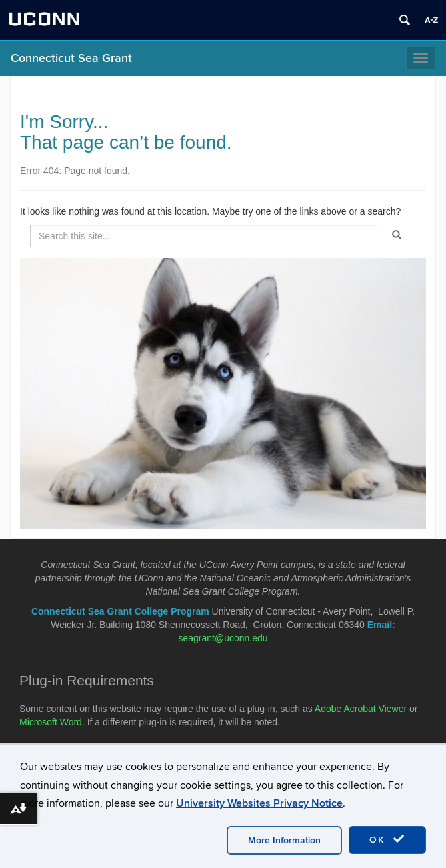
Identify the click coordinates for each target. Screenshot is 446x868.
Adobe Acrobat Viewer (361, 709)
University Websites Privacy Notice (259, 803)
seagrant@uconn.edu (223, 638)
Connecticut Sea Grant (71, 58)
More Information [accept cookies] (284, 840)
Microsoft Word (51, 722)
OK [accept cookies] (387, 839)
